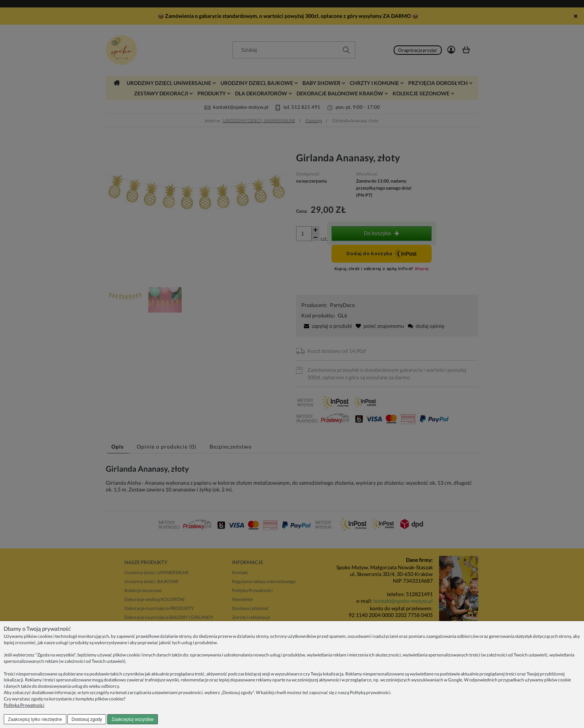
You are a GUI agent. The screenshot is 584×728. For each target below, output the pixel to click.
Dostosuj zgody (87, 719)
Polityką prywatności (370, 692)
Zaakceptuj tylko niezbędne (35, 719)
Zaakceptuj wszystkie (132, 719)
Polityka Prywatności (24, 705)
